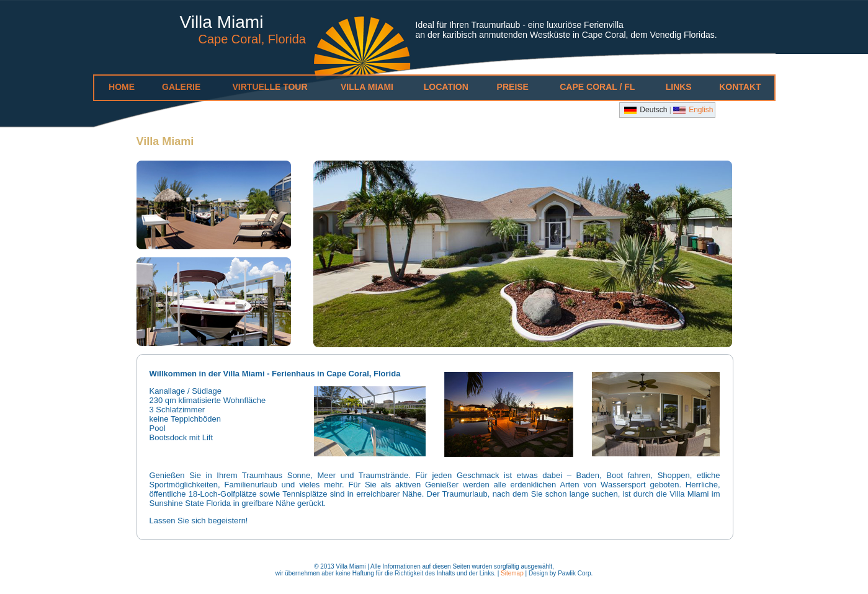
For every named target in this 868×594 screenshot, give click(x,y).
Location (446, 87)
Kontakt (740, 87)
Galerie (181, 87)
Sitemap (512, 573)
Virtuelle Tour (270, 87)
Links (679, 87)
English (701, 110)
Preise (513, 87)
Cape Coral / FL (597, 87)
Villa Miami (367, 87)
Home (122, 87)
